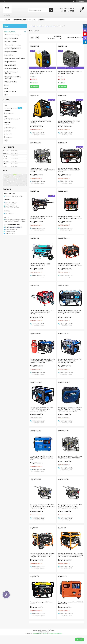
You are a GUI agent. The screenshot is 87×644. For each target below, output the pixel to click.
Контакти (41, 20)
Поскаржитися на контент (40, 633)
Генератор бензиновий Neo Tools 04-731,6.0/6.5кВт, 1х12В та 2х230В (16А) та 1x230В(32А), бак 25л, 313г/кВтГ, (70, 555)
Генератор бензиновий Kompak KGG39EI (40, 122)
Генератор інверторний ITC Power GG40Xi (41, 603)
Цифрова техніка (10, 62)
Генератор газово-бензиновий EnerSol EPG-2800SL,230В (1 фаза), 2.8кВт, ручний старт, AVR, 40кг (43, 361)
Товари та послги (37, 26)
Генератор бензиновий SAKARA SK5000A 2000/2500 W (40, 264)
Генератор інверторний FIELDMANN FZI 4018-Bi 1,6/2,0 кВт (70, 72)
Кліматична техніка (11, 42)
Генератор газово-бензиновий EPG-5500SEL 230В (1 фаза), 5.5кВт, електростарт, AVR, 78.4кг (42, 409)
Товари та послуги (19, 20)
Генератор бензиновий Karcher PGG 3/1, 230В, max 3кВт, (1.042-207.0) (70, 457)
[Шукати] (51, 10)
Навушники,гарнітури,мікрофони (15, 58)
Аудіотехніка (9, 55)
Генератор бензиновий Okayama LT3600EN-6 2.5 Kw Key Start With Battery (69, 170)
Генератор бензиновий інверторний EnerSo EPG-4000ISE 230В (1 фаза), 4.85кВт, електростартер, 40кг (70, 409)
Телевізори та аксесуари (13, 35)
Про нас (32, 20)
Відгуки (6, 88)
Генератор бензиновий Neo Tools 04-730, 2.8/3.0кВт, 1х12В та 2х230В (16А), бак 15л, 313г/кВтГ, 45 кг (42, 555)
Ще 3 (7, 140)
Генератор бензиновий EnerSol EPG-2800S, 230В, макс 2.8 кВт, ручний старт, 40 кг (70, 312)
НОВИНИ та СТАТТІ (10, 92)
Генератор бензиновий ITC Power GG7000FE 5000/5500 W (69, 122)
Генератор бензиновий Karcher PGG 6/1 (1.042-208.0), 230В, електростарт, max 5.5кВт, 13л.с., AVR (43, 506)
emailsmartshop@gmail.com (14, 227)
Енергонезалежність (50, 26)
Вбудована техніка (11, 52)
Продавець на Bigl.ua (43, 632)
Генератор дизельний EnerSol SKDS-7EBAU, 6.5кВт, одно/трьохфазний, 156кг (42, 458)
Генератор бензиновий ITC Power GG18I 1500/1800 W (41, 72)
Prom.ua (52, 630)
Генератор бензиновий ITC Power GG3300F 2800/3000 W (41, 217)
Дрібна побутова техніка (13, 48)
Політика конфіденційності (55, 633)
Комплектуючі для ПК (12, 68)
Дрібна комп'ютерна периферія (11, 73)
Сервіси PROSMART (11, 82)
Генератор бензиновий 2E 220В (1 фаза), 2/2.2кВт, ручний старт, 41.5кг (70, 264)
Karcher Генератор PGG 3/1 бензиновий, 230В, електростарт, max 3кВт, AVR (42, 170)
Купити (36, 87)
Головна (7, 20)
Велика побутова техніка (13, 45)
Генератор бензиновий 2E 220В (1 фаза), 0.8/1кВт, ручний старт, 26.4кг (70, 217)
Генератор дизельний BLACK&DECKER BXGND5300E (71, 603)
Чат (79, 639)
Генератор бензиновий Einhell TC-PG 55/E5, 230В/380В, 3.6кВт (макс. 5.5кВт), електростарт (42, 312)
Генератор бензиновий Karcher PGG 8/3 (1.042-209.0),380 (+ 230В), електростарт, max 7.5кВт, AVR (70, 506)
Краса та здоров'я (11, 65)
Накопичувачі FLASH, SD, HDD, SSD (13, 78)
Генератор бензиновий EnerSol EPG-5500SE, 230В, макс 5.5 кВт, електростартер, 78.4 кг (70, 361)
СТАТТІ (6, 95)
